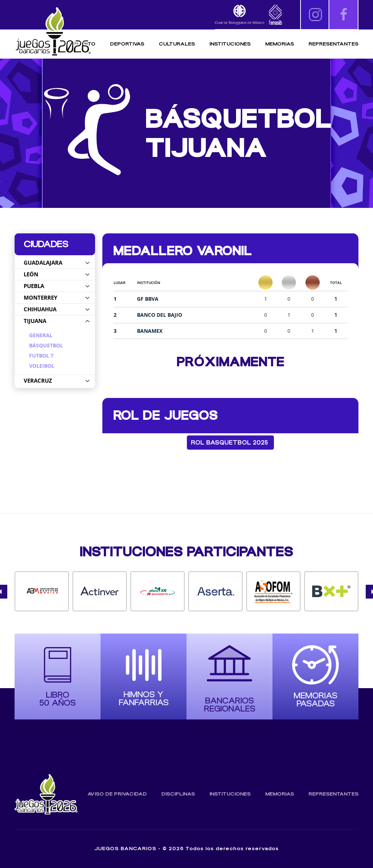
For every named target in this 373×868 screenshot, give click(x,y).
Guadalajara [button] (57, 263)
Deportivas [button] (127, 44)
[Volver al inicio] (53, 32)
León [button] (57, 274)
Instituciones (230, 44)
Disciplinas (178, 794)
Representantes (333, 44)
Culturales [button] (177, 44)
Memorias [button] (280, 44)
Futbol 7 (41, 356)
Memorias (280, 794)
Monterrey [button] (57, 297)
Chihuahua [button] (57, 309)
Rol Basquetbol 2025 (229, 442)
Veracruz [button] (57, 380)
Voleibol (42, 366)
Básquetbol (46, 346)
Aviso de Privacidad (117, 794)
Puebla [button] (57, 286)
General (41, 335)
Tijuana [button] (57, 321)
